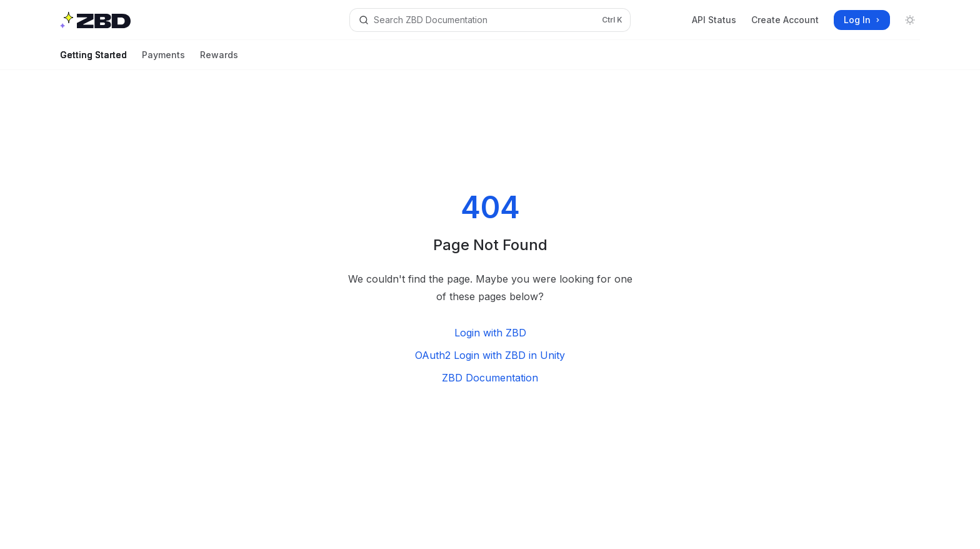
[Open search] (490, 20)
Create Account (785, 20)
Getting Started (93, 60)
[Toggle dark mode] (910, 20)
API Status (714, 20)
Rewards (219, 60)
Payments (163, 60)
